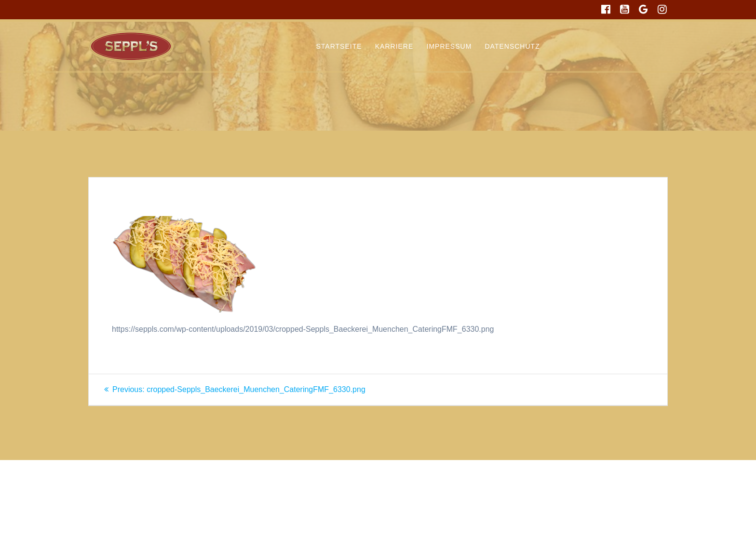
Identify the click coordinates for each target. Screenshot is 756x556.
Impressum (449, 46)
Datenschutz (513, 46)
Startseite (339, 46)
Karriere (394, 46)
